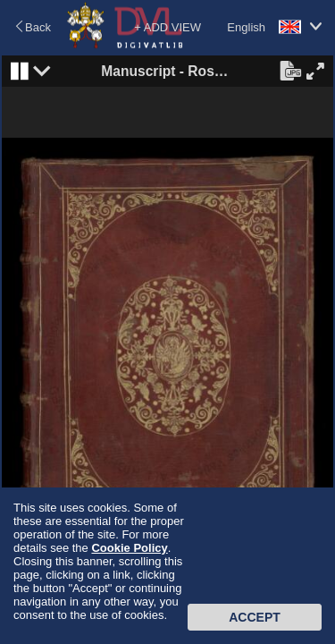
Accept (255, 617)
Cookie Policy (129, 548)
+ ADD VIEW (167, 27)
